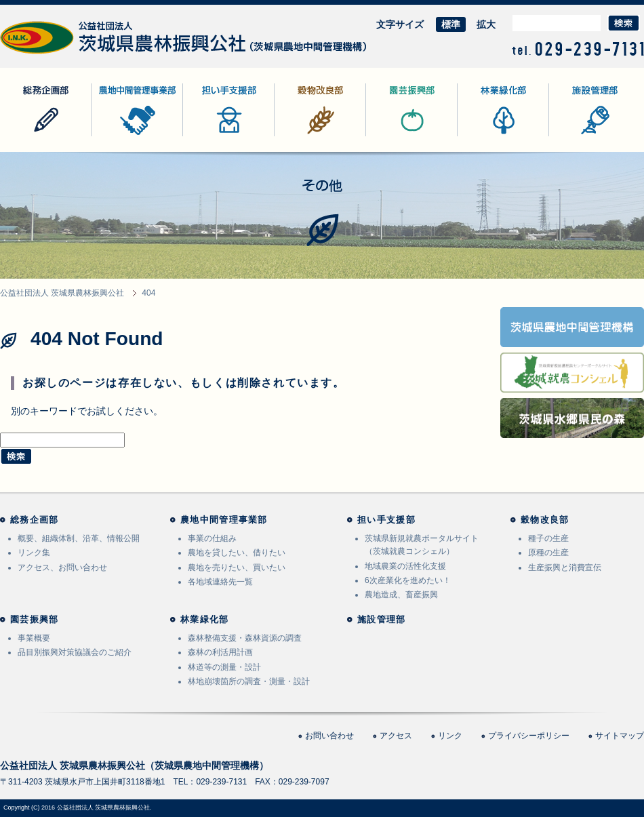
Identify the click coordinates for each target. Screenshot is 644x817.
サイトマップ (620, 736)
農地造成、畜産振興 (401, 595)
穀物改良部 (298, 136)
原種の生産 (548, 553)
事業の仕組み (212, 538)
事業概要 (34, 638)
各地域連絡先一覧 (220, 582)
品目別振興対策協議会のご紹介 (75, 652)
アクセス (396, 736)
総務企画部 (24, 136)
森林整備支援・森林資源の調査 (245, 638)
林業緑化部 (481, 136)
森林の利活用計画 (220, 652)
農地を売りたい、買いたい (237, 567)
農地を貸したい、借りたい (237, 553)
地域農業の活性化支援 (405, 566)
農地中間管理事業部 (134, 136)
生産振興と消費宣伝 (565, 567)
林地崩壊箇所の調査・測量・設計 (249, 681)
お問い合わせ (329, 736)
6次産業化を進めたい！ (408, 580)
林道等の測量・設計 (224, 667)
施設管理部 (573, 136)
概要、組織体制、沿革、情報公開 (79, 538)
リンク (450, 736)
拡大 (486, 24)
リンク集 (34, 553)
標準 (451, 24)
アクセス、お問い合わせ (62, 567)
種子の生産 (548, 538)
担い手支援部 (212, 136)
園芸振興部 (390, 136)
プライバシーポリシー (529, 736)
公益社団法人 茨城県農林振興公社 (73, 54)
